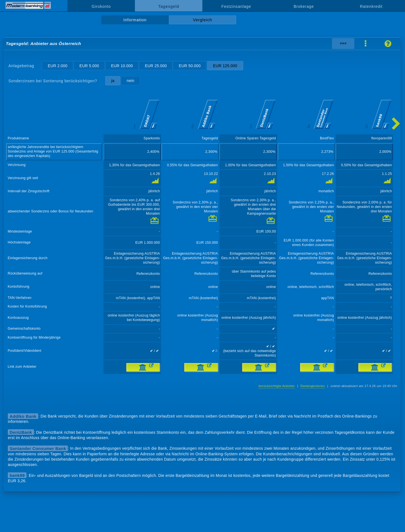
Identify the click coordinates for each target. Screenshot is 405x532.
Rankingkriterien (313, 386)
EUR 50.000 (190, 66)
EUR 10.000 (122, 66)
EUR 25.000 (156, 66)
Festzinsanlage (236, 6)
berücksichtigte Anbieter (277, 386)
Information (135, 20)
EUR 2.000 (58, 66)
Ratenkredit (371, 6)
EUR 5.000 (89, 66)
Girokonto (101, 6)
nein (131, 81)
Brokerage (304, 6)
